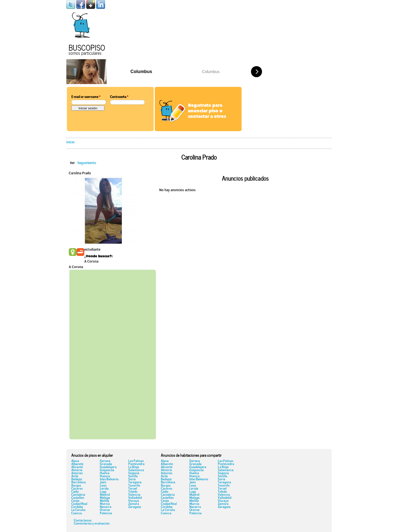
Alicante (77, 467)
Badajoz (77, 479)
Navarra (106, 507)
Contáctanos (83, 521)
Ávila (75, 476)
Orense (105, 510)
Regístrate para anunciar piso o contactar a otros (207, 111)
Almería (77, 470)
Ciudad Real (79, 504)
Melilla (104, 501)
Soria (132, 479)
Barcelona (78, 482)
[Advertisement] (113, 354)
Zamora (134, 504)
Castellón (78, 498)
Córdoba (77, 507)
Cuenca (77, 513)
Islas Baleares (109, 479)
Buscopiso (87, 47)
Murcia (105, 504)
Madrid (105, 495)
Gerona (105, 461)
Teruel (133, 489)
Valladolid (135, 498)
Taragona (135, 482)
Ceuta (75, 501)
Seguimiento (87, 163)
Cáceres (77, 489)
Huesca (105, 476)
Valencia (134, 495)
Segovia (134, 473)
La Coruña (78, 510)
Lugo (103, 492)
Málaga (105, 498)
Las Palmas (136, 461)
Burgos (76, 486)
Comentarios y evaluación (92, 524)
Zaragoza (135, 507)
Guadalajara (108, 467)
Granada (106, 464)
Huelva (105, 473)
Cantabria (78, 495)
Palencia (106, 513)
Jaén (103, 482)
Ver (72, 163)
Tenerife (134, 486)
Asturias (77, 473)
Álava (75, 461)
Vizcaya (134, 501)
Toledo (133, 492)
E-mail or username (86, 97)
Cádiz (75, 492)
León (103, 486)
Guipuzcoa (107, 470)
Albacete (77, 464)
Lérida (104, 489)
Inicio (70, 142)
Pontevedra (136, 464)
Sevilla (133, 476)
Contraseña (119, 97)
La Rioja (134, 467)
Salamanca (136, 470)
